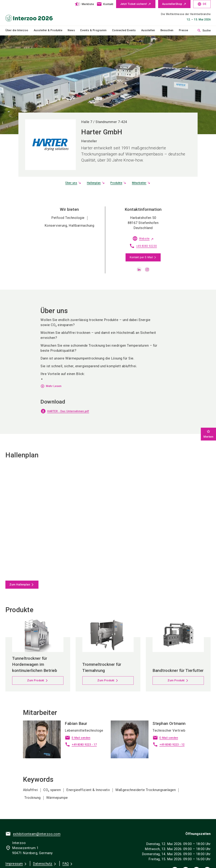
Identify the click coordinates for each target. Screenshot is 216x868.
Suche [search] (204, 31)
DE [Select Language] (202, 4)
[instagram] (147, 270)
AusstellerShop (172, 4)
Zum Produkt (36, 680)
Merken (208, 434)
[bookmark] (83, 4)
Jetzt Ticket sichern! (134, 4)
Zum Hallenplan (20, 585)
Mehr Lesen (51, 386)
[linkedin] (139, 270)
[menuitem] (20, 31)
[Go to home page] (29, 13)
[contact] (105, 4)
